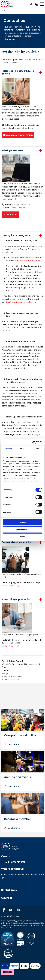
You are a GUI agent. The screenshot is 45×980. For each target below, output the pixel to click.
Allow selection (22, 529)
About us (7, 11)
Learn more (12, 744)
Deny (22, 536)
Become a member (18, 819)
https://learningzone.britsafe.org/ (20, 302)
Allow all (22, 522)
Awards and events (18, 777)
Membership (12, 828)
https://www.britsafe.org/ (30, 261)
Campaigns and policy (20, 735)
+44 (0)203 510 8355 (13, 862)
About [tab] (37, 449)
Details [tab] (23, 449)
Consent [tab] (8, 449)
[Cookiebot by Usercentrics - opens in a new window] (32, 442)
